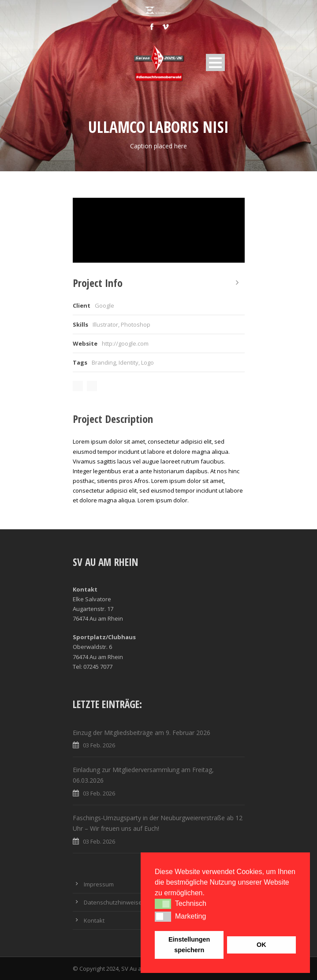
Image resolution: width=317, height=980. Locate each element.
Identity (129, 362)
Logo (147, 362)
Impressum (99, 884)
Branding (104, 362)
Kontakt (94, 920)
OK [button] (261, 945)
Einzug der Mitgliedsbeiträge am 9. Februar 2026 (142, 733)
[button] (163, 904)
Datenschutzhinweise (113, 902)
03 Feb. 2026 (99, 745)
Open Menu (215, 62)
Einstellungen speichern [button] (189, 945)
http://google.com (125, 343)
